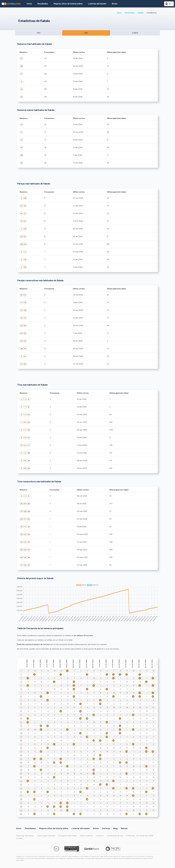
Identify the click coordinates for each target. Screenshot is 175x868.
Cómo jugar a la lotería (46, 836)
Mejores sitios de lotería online (68, 4)
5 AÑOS (135, 33)
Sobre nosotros (86, 836)
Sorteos (106, 828)
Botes (115, 4)
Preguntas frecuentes (25, 836)
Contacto (100, 836)
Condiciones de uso (115, 836)
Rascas (124, 828)
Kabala (141, 13)
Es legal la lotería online (68, 836)
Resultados (130, 13)
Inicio (119, 13)
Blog (115, 828)
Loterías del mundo (97, 4)
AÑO (86, 33)
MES (39, 33)
